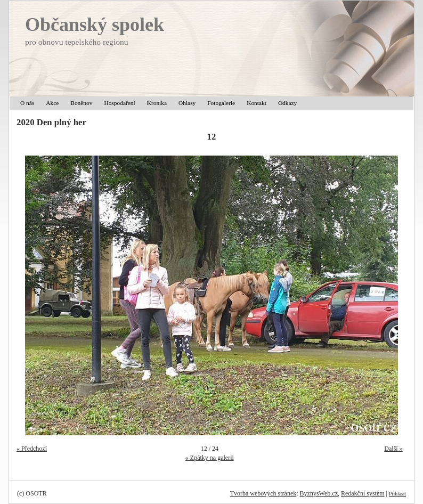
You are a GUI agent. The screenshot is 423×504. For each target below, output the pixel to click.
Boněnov (81, 103)
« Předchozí (32, 449)
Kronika (157, 103)
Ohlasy (187, 103)
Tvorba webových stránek (263, 493)
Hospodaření (119, 103)
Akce (52, 103)
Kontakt (257, 103)
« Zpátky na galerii (210, 458)
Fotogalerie (221, 103)
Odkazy (287, 103)
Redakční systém (363, 493)
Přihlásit (397, 494)
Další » (393, 449)
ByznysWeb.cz (319, 493)
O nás (27, 103)
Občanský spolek (95, 25)
